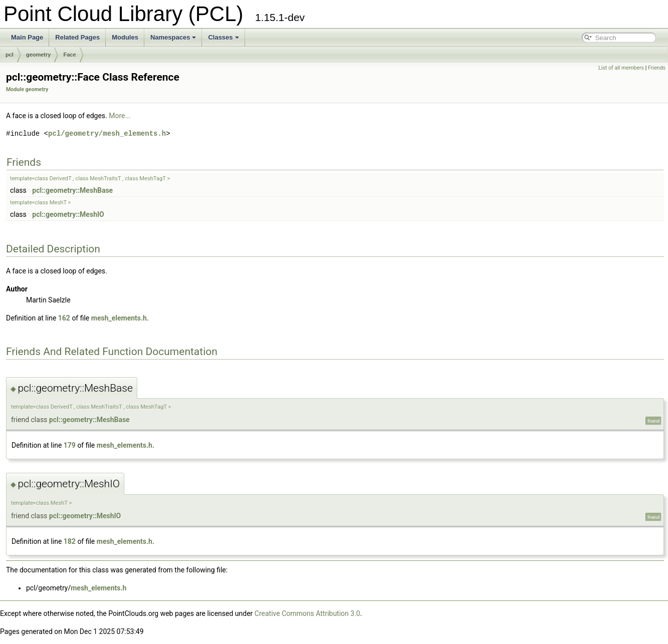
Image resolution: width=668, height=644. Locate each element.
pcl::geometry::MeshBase (72, 190)
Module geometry (27, 89)
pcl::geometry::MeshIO (68, 214)
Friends (657, 68)
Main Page (27, 37)
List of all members (621, 68)
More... (120, 116)
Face (69, 55)
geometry (39, 55)
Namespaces (173, 37)
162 (64, 318)
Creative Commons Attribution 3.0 (307, 613)
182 (70, 541)
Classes (223, 37)
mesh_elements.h (119, 318)
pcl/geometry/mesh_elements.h (107, 133)
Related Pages (77, 37)
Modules (125, 37)
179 (70, 445)
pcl (10, 55)
